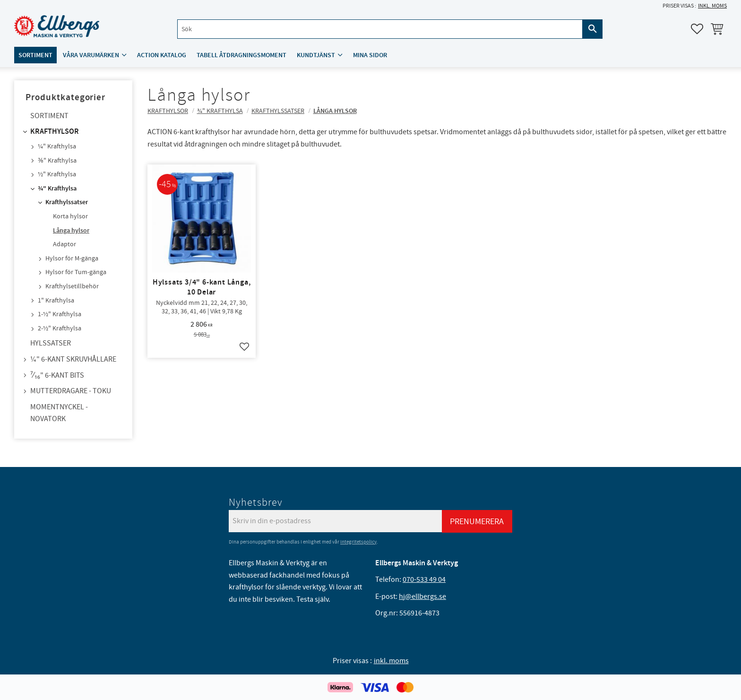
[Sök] (593, 29)
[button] (697, 29)
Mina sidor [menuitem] (370, 55)
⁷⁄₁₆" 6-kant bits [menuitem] (57, 375)
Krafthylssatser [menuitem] (67, 202)
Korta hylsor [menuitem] (70, 216)
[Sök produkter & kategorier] (380, 29)
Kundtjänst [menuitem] (316, 55)
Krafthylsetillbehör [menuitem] (72, 286)
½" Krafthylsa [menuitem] (57, 174)
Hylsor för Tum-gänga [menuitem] (76, 272)
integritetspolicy (358, 542)
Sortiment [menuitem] (35, 55)
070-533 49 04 (424, 579)
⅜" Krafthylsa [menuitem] (57, 161)
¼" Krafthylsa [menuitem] (57, 147)
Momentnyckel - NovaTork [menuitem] (59, 413)
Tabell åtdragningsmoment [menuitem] (241, 55)
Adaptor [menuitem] (65, 244)
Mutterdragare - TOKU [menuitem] (71, 391)
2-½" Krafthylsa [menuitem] (60, 328)
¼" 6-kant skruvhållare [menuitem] (73, 359)
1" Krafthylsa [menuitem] (56, 301)
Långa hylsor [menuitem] (71, 231)
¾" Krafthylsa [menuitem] (57, 189)
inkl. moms (712, 6)
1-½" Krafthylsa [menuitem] (60, 314)
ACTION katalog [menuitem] (162, 55)
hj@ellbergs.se (422, 596)
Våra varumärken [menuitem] (91, 55)
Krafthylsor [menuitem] (55, 132)
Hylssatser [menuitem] (51, 343)
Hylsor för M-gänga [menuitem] (72, 259)
